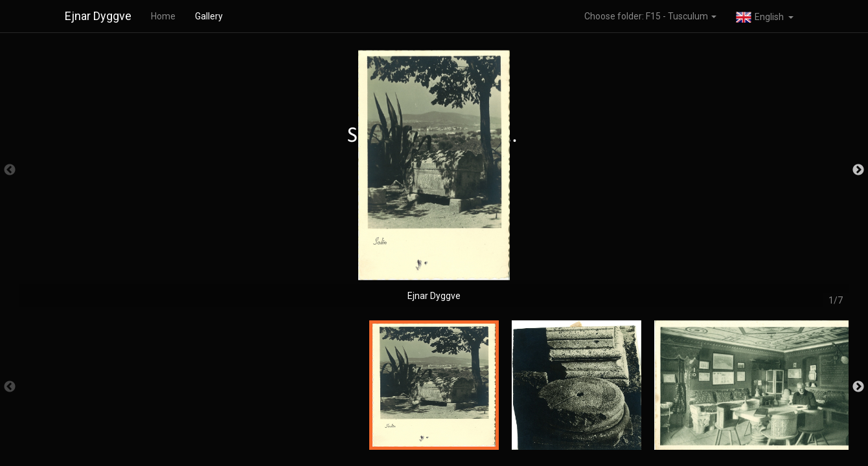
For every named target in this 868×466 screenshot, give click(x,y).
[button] (765, 16)
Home (163, 16)
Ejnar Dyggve (98, 16)
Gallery (209, 16)
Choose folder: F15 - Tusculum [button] (650, 16)
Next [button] (858, 170)
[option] (434, 176)
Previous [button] (10, 170)
